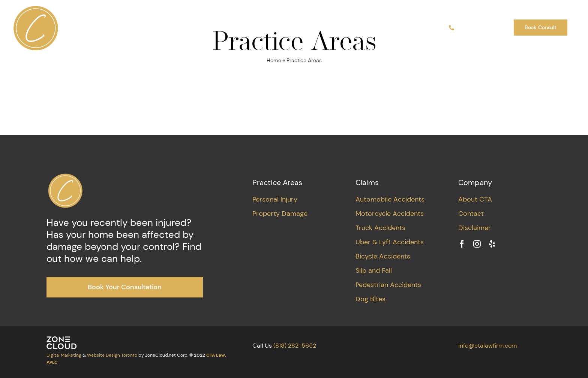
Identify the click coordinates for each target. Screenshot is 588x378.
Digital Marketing (64, 355)
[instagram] (477, 244)
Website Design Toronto (112, 355)
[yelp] (492, 244)
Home (274, 60)
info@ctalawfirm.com (487, 346)
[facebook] (462, 244)
